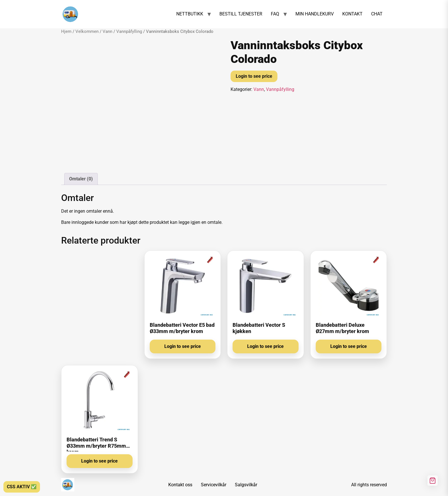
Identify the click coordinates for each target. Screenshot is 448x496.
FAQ (275, 14)
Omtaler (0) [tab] (81, 179)
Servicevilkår (214, 485)
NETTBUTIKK (190, 14)
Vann (107, 31)
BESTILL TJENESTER (241, 14)
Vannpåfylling (129, 31)
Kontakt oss (180, 485)
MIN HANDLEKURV (315, 14)
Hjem (66, 31)
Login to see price (254, 76)
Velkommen (87, 31)
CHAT (377, 14)
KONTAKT (352, 14)
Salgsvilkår (246, 485)
